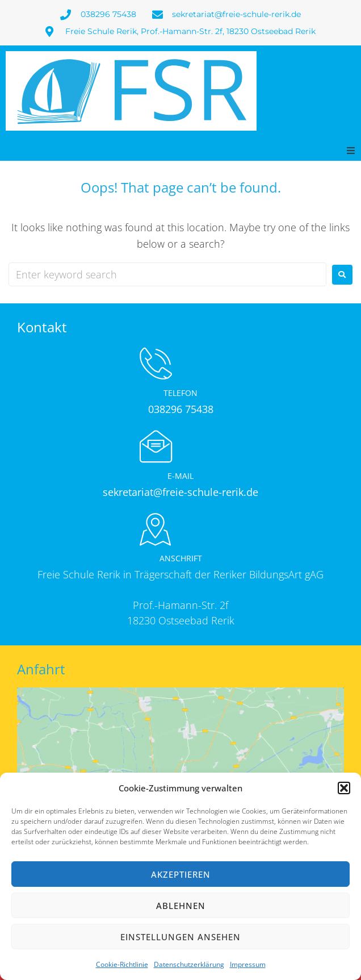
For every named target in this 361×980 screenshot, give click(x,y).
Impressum (248, 964)
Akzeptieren (181, 874)
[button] (344, 788)
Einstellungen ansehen (180, 937)
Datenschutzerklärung (189, 964)
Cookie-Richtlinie (122, 964)
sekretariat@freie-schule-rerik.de (180, 492)
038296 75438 (181, 409)
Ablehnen (181, 906)
